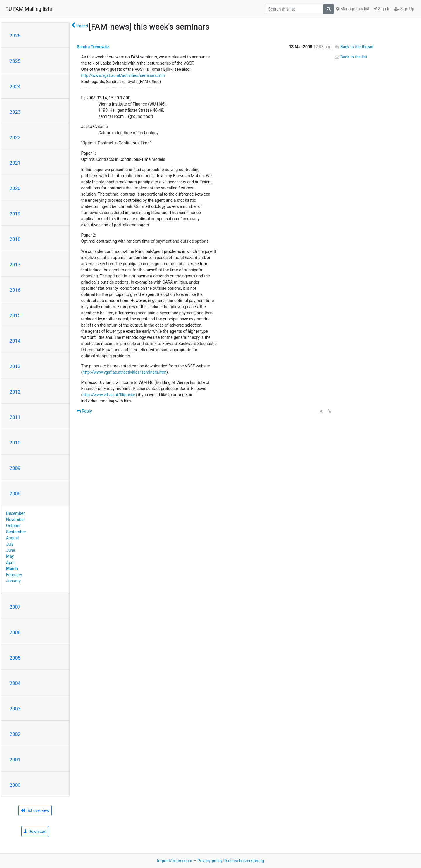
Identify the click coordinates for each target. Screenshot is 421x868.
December (15, 513)
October (13, 526)
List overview (35, 810)
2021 (15, 163)
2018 (15, 239)
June (11, 550)
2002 (15, 734)
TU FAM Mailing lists (29, 9)
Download (35, 831)
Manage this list (353, 9)
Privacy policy (210, 861)
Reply (84, 411)
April (10, 562)
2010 (15, 443)
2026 (15, 36)
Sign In (382, 9)
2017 (15, 265)
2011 (15, 417)
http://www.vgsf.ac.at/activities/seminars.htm (123, 75)
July (10, 544)
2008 (15, 493)
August (13, 538)
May (10, 556)
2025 (15, 61)
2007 (15, 607)
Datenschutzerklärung (244, 861)
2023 (15, 112)
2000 (15, 785)
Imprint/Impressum (175, 861)
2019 (15, 214)
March (12, 569)
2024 (15, 87)
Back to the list (351, 57)
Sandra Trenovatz (93, 47)
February (14, 575)
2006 (15, 632)
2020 (15, 188)
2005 (15, 658)
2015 (15, 315)
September (16, 532)
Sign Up (404, 9)
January (13, 581)
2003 (15, 709)
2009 (15, 468)
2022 (15, 137)
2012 (15, 392)
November (15, 520)
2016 (15, 290)
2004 (15, 683)
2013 (15, 366)
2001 (15, 760)
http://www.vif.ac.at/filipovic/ (109, 395)
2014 (15, 341)
